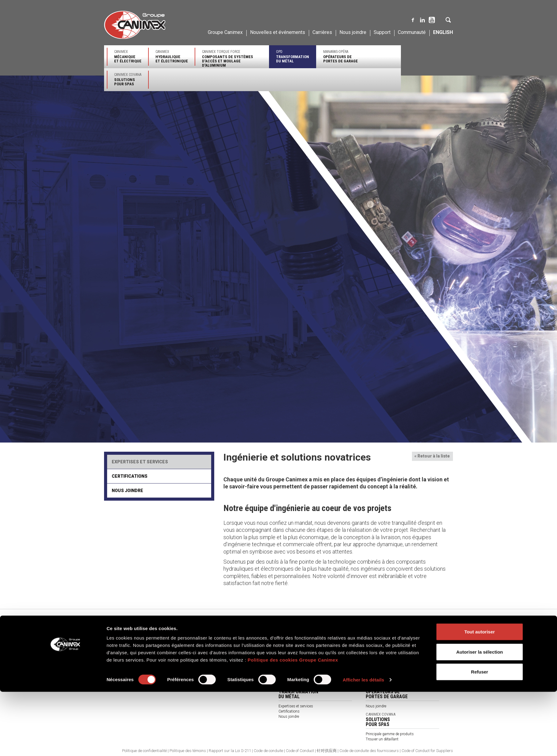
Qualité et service (118, 643)
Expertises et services (140, 462)
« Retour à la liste (432, 456)
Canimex (128, 56)
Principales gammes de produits (305, 642)
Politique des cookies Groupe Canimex (293, 724)
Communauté (412, 32)
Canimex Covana (128, 79)
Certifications (130, 476)
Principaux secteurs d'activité (302, 637)
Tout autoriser (480, 696)
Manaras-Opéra (340, 56)
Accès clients (376, 678)
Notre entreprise (117, 632)
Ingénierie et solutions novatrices (130, 637)
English (443, 32)
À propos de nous (206, 668)
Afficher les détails (363, 744)
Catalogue (199, 679)
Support (382, 32)
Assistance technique (296, 663)
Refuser (480, 736)
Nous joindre (353, 32)
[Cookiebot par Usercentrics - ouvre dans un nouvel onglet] (66, 744)
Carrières (322, 32)
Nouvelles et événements (278, 32)
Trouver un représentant (210, 647)
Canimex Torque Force (232, 59)
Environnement (116, 653)
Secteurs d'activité (380, 642)
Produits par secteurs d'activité (216, 658)
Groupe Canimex (225, 32)
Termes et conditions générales (216, 673)
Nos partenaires (204, 663)
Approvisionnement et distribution (132, 648)
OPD (293, 56)
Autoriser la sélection (480, 716)
